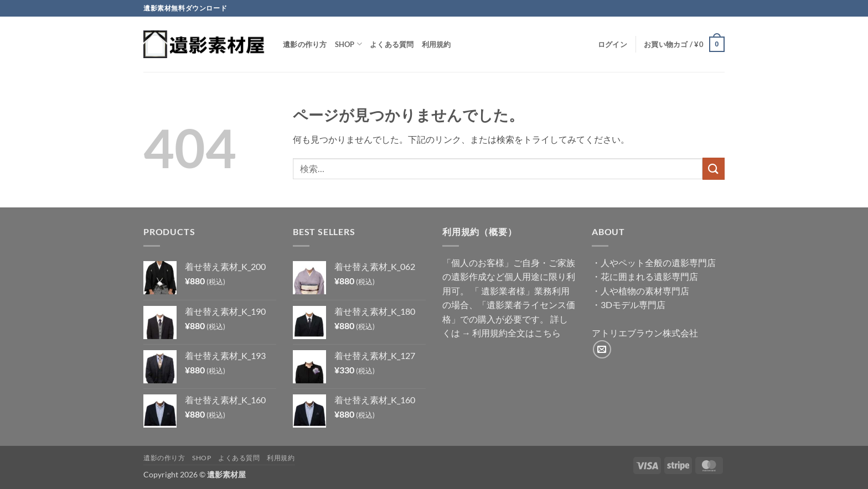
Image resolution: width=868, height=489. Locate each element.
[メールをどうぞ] (602, 349)
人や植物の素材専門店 (645, 291)
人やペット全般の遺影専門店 (658, 262)
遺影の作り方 (305, 44)
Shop (348, 44)
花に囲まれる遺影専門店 (649, 276)
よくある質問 (392, 44)
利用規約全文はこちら (516, 333)
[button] (613, 44)
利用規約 (436, 44)
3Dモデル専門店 (633, 305)
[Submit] (714, 168)
